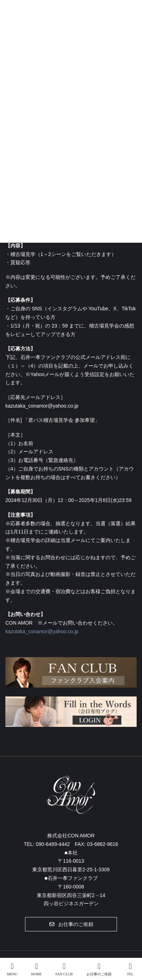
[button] (71, 924)
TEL (130, 969)
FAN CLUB (64, 969)
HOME (36, 969)
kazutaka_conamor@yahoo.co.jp (42, 631)
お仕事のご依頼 (99, 969)
